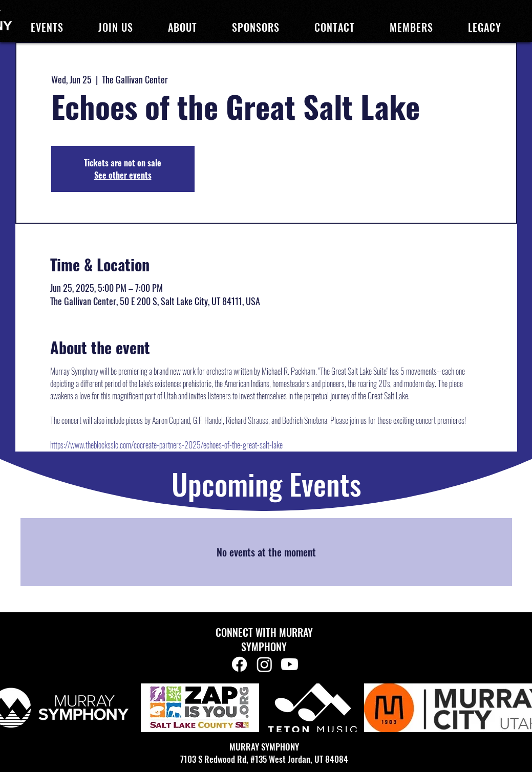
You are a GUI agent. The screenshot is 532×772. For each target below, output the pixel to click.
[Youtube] (290, 664)
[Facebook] (239, 664)
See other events (123, 175)
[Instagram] (264, 664)
